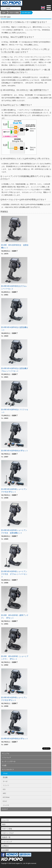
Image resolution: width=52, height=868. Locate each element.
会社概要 (5, 850)
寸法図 (4, 765)
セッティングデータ (9, 761)
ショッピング (7, 842)
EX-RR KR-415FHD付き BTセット (15, 451)
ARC (4, 793)
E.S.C (5, 801)
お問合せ (5, 846)
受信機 (5, 777)
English (43, 8)
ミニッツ (6, 785)
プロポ (5, 773)
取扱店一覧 (6, 837)
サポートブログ (8, 833)
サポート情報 (14, 13)
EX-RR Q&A (26, 13)
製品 (4, 824)
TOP (4, 13)
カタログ (5, 809)
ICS (4, 789)
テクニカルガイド (8, 769)
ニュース (5, 820)
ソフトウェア (6, 758)
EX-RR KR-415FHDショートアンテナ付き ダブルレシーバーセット (14, 574)
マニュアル (6, 754)
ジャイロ (6, 805)
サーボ (5, 781)
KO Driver (6, 797)
